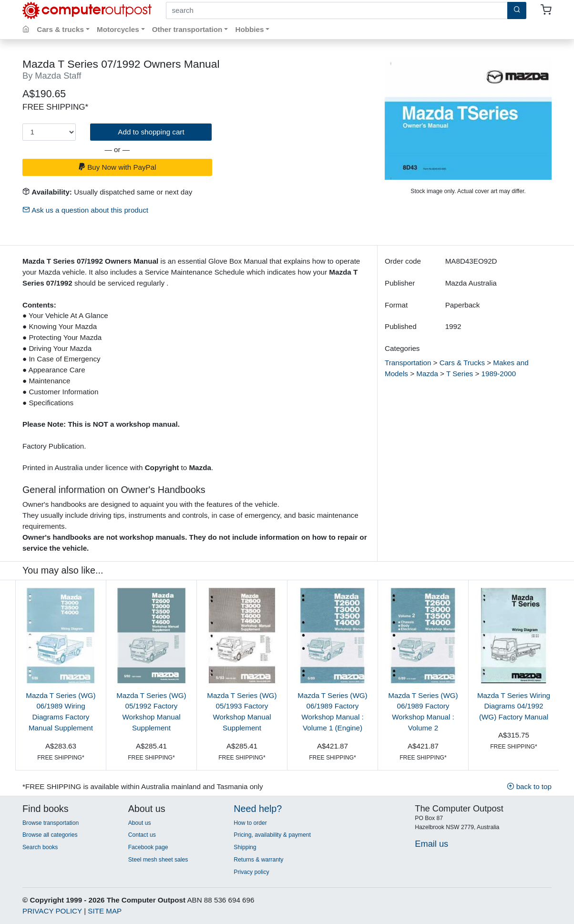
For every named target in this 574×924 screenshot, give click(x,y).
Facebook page (148, 847)
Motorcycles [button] (118, 29)
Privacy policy (251, 872)
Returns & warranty (258, 860)
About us (140, 823)
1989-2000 (499, 374)
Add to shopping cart (151, 132)
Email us (431, 844)
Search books (40, 847)
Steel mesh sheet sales (158, 860)
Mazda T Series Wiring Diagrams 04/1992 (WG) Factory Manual (514, 706)
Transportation (408, 363)
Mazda (427, 374)
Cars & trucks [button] (60, 29)
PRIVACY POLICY (52, 911)
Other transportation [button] (187, 29)
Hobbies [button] (249, 29)
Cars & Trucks (462, 363)
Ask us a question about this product (85, 210)
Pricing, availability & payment (272, 835)
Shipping (245, 847)
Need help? (258, 809)
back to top (529, 786)
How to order (250, 823)
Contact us (142, 835)
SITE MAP (105, 911)
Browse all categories (50, 835)
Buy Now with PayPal (117, 167)
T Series (460, 374)
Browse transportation (51, 823)
